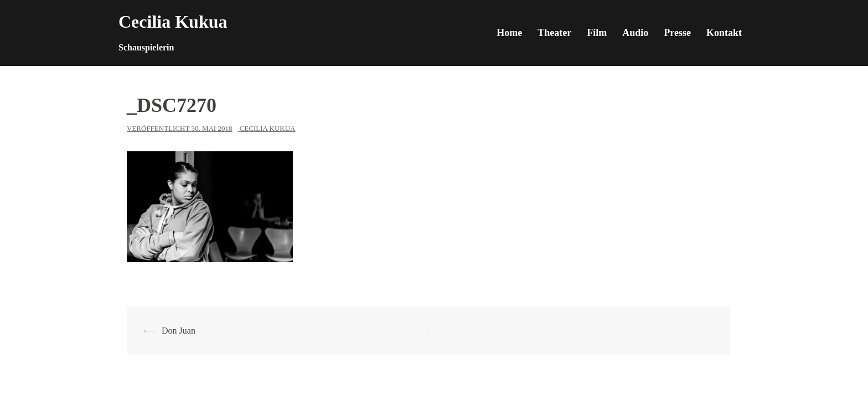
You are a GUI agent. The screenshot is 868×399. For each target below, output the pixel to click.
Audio (635, 33)
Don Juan (179, 331)
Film (597, 33)
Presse (677, 33)
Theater (554, 33)
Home (509, 33)
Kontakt (724, 33)
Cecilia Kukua (173, 22)
